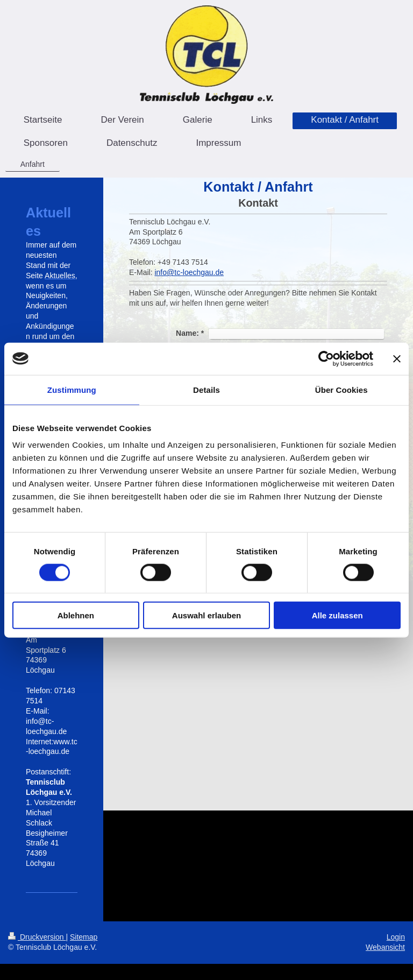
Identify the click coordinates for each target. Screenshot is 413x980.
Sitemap (84, 937)
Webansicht (385, 947)
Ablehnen (76, 615)
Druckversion (37, 937)
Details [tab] (206, 389)
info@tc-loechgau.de (189, 272)
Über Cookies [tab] (341, 389)
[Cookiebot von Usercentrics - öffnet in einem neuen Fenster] (326, 358)
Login (396, 937)
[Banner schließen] (397, 358)
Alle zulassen (337, 615)
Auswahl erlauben (206, 615)
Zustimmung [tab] (72, 389)
